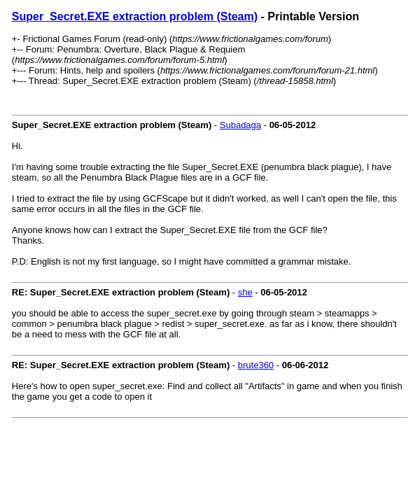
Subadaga (240, 125)
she (245, 292)
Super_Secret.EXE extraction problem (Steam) (135, 16)
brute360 (256, 365)
